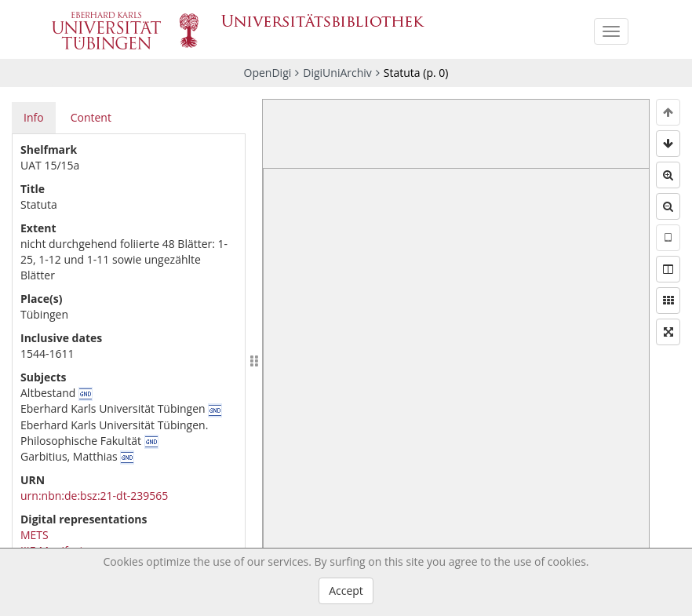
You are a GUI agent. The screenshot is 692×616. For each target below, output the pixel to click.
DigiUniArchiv (337, 73)
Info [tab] (34, 117)
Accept (346, 590)
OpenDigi (268, 73)
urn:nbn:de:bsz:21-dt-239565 (94, 496)
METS (35, 535)
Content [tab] (91, 117)
